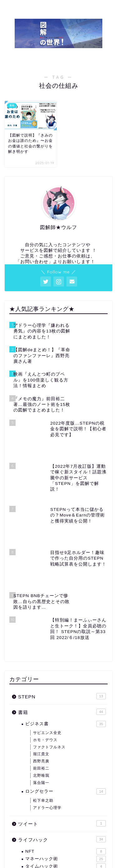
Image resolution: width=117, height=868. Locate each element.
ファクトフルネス (49, 671)
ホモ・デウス (45, 663)
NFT (66, 775)
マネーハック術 (66, 782)
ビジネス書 (66, 647)
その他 (62, 805)
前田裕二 (41, 692)
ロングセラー (66, 715)
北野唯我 (41, 699)
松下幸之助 (43, 724)
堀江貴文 (41, 678)
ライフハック (62, 763)
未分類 (62, 821)
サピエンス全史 (47, 656)
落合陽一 (41, 706)
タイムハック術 (66, 790)
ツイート (62, 747)
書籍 (62, 636)
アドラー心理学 (47, 731)
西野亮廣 (41, 685)
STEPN (62, 620)
